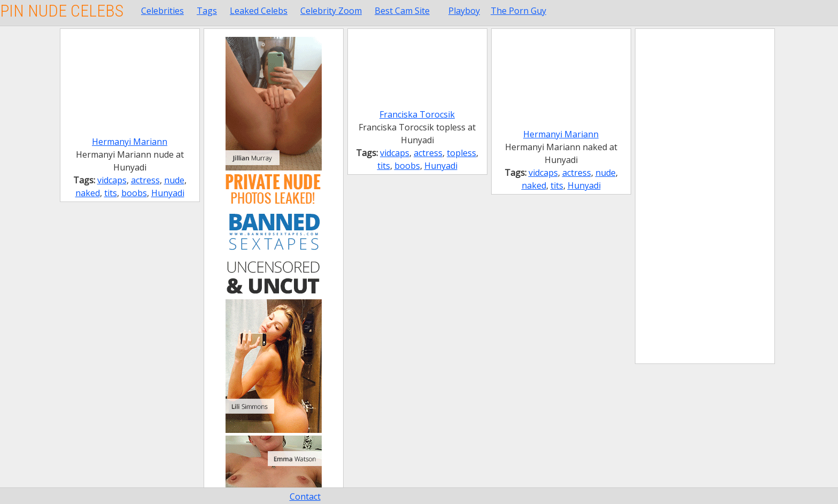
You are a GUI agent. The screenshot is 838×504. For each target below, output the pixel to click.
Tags (207, 11)
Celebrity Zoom (331, 11)
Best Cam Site (402, 11)
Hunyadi (168, 193)
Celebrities (162, 11)
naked (88, 193)
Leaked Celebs (259, 11)
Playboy (464, 11)
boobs (134, 193)
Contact (305, 497)
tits (111, 193)
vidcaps (112, 180)
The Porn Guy (518, 11)
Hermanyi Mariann (130, 142)
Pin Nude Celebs (62, 11)
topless (461, 153)
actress (145, 180)
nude (174, 180)
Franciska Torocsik (417, 114)
